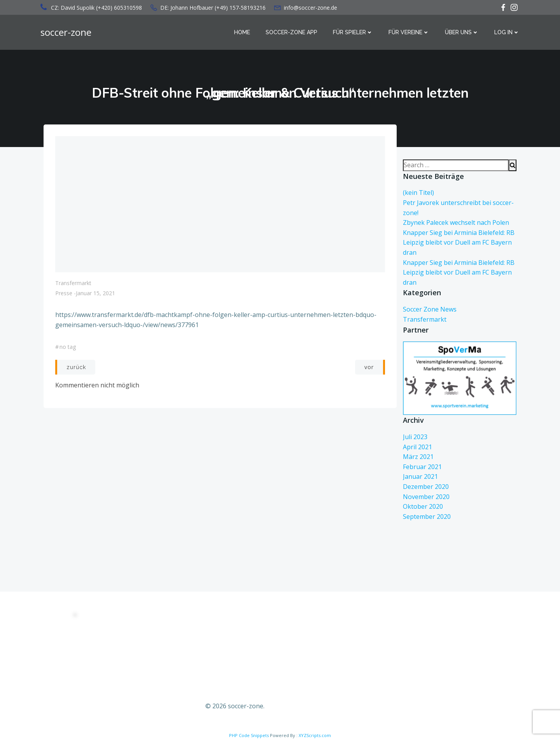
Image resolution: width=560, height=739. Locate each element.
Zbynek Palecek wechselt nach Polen (456, 222)
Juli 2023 (415, 437)
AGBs (131, 653)
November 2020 (426, 497)
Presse (64, 293)
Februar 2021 (422, 467)
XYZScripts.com (315, 735)
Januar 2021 (420, 476)
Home (242, 32)
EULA (131, 637)
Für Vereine (409, 32)
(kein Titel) (418, 193)
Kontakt (134, 669)
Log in (507, 32)
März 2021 (418, 457)
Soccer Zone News (430, 309)
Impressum (138, 686)
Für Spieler (353, 32)
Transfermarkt (73, 283)
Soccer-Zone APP (291, 32)
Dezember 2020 (426, 487)
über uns (462, 32)
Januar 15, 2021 (95, 293)
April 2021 (417, 447)
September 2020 (427, 517)
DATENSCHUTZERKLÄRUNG (160, 620)
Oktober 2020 (423, 506)
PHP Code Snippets (249, 735)
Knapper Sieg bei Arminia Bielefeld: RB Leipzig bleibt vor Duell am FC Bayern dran (459, 243)
